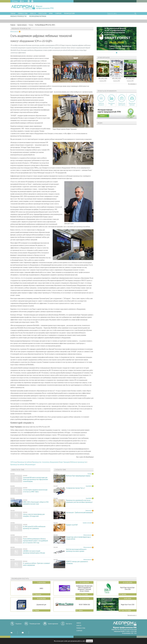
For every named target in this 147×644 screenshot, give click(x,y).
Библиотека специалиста (101, 104)
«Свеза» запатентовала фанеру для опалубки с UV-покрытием (34, 515)
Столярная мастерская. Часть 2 (75, 488)
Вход (16, 1)
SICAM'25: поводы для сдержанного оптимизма (77, 562)
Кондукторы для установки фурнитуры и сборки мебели (78, 538)
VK (29, 1)
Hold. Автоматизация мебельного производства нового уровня (76, 550)
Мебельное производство (19, 16)
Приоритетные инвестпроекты (122, 104)
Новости (33, 13)
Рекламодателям (69, 13)
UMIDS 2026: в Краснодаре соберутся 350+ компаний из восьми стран (36, 503)
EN (23, 1)
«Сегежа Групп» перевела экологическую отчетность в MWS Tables (35, 491)
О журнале (58, 13)
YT (23, 633)
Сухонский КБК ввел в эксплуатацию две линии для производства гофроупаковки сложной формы (35, 479)
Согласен (90, 641)
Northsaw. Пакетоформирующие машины (78, 476)
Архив (51, 13)
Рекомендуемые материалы (38, 16)
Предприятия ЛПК (111, 104)
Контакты (69, 624)
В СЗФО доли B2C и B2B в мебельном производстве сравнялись (34, 527)
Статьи (31, 25)
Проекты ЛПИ (42, 13)
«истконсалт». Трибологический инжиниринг (79, 512)
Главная (13, 13)
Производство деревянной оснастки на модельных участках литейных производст (79, 501)
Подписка (18, 624)
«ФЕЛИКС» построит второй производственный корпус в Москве (34, 552)
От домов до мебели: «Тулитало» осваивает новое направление (37, 564)
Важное (79, 623)
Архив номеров (22, 25)
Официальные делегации (132, 104)
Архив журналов (53, 624)
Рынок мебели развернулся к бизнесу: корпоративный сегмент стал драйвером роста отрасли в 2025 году (35, 541)
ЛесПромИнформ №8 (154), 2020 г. (45, 25)
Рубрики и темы (23, 13)
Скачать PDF (103, 81)
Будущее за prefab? (72, 525)
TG (32, 1)
